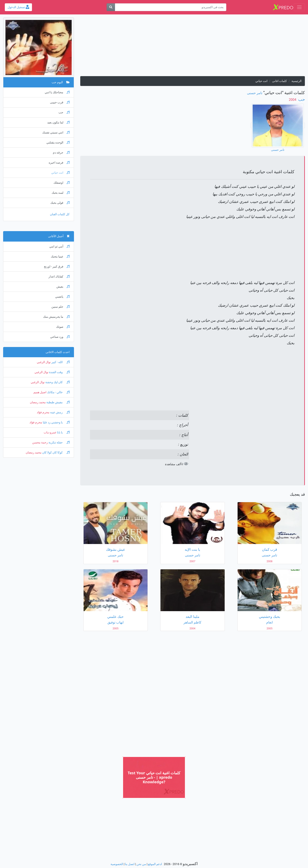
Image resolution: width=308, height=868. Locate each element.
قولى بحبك (60, 203)
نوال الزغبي (44, 362)
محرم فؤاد (43, 412)
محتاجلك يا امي (57, 92)
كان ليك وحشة (57, 382)
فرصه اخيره (59, 163)
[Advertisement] (192, 47)
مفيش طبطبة (58, 402)
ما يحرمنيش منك (56, 317)
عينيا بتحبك (60, 257)
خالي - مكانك (58, 392)
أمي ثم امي (59, 246)
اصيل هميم (40, 392)
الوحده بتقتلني (58, 143)
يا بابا (63, 432)
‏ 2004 (293, 100)
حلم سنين (60, 307)
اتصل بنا (130, 864)
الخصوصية (117, 864)
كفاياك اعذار (59, 277)
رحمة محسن (40, 442)
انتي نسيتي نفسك (56, 133)
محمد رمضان (38, 402)
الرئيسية (297, 81)
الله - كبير (60, 362)
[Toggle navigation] (299, 7)
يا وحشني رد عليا (56, 422)
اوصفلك (62, 183)
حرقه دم (61, 153)
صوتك (63, 327)
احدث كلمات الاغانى (58, 352)
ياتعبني (62, 297)
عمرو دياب (50, 432)
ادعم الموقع (155, 864)
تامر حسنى (255, 93)
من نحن (141, 864)
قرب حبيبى (60, 102)
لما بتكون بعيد (58, 122)
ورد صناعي (60, 337)
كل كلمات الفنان (60, 214)
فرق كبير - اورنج (57, 267)
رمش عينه (60, 412)
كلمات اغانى (279, 81)
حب (301, 99)
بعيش (63, 287)
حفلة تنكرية (59, 442)
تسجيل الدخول (18, 7)
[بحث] (111, 7)
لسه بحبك (61, 193)
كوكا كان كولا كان (56, 453)
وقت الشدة (59, 372)
